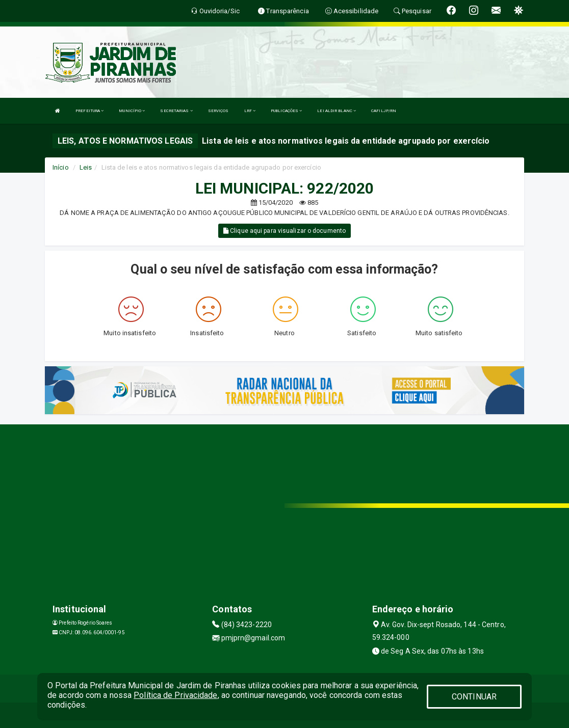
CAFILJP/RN (384, 111)
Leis (86, 167)
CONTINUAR (474, 697)
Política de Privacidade (175, 695)
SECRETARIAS (176, 111)
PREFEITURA (89, 111)
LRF (250, 111)
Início (61, 167)
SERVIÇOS (218, 111)
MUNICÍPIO (132, 111)
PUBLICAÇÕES (286, 111)
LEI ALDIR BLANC (337, 111)
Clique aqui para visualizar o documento (284, 231)
